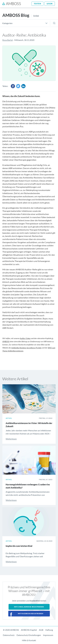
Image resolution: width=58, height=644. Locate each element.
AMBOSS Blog (16, 15)
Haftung (49, 630)
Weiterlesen (11, 439)
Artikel (36, 16)
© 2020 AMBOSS (11, 630)
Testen (37, 4)
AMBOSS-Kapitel (29, 630)
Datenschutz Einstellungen (29, 635)
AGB (41, 630)
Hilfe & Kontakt (29, 640)
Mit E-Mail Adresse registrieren (29, 607)
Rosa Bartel (8, 40)
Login (50, 4)
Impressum (48, 635)
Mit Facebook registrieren (31, 614)
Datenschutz (9, 635)
